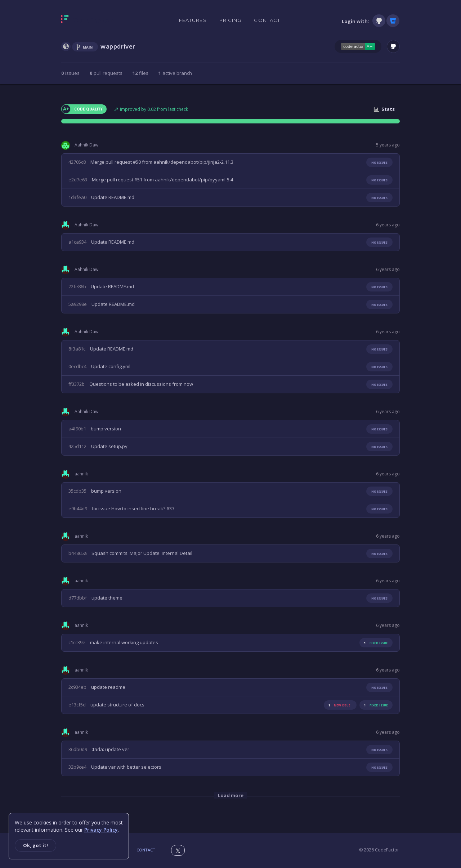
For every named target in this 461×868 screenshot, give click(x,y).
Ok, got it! (35, 845)
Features (193, 20)
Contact (267, 20)
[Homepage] (87, 21)
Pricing (230, 20)
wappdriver (118, 46)
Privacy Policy (101, 830)
